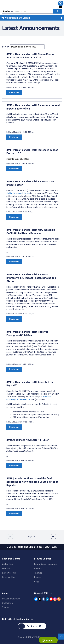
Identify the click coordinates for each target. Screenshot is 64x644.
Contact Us (7, 603)
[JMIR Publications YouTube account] (51, 599)
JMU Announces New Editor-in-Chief (28, 440)
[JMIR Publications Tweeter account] (40, 599)
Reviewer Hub (9, 573)
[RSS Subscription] (59, 599)
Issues (38, 577)
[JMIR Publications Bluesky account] (36, 599)
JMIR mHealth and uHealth (16, 18)
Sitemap (6, 607)
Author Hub (7, 564)
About (5, 593)
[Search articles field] (33, 11)
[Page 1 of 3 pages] (32, 537)
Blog (36, 581)
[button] (61, 3)
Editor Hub (7, 569)
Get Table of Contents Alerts (17, 619)
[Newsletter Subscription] (32, 626)
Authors (38, 569)
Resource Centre (11, 559)
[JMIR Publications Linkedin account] (47, 599)
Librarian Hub (9, 577)
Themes (38, 573)
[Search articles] (57, 11)
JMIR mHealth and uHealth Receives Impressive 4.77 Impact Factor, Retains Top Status (31, 278)
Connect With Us (43, 593)
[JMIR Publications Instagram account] (55, 599)
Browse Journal (42, 559)
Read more (14, 92)
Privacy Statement (11, 599)
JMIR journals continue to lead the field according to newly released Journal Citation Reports (32, 482)
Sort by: (6, 47)
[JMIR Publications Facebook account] (44, 599)
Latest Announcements (45, 564)
